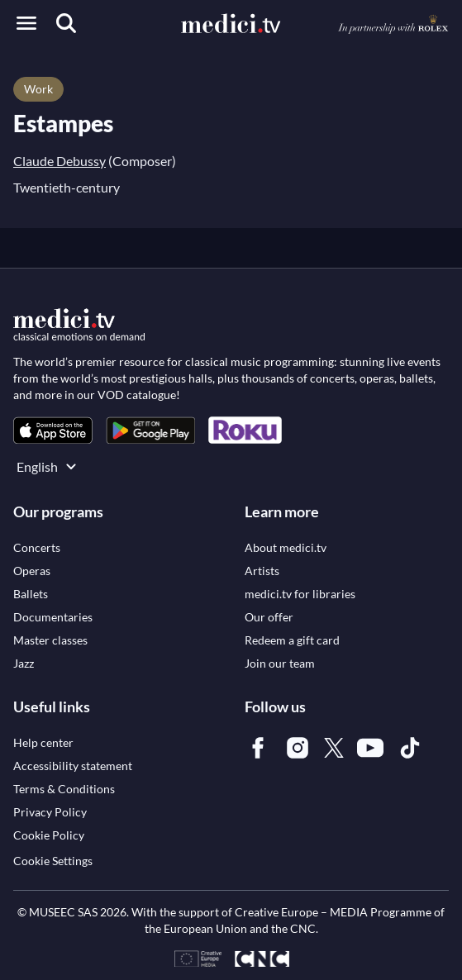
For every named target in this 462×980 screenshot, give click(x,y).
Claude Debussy (60, 161)
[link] (53, 430)
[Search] (66, 23)
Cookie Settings (53, 861)
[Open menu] (26, 23)
